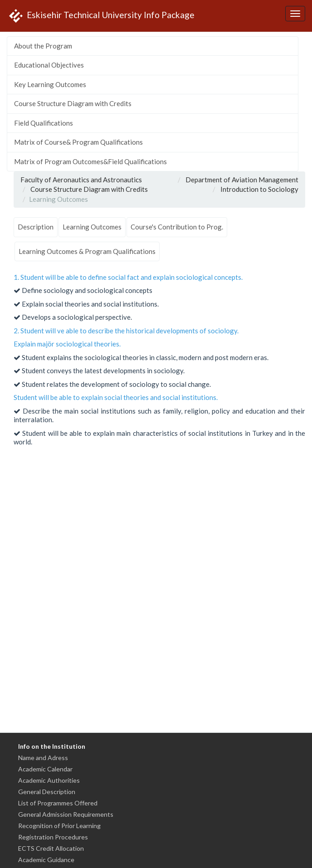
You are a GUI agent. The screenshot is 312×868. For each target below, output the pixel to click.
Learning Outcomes (92, 227)
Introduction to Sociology (259, 189)
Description (36, 227)
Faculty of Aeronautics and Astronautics (81, 180)
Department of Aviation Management (242, 180)
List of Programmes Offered (58, 803)
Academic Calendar (45, 769)
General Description (47, 792)
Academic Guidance (46, 860)
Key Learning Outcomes (50, 84)
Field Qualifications (44, 123)
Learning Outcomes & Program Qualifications (87, 251)
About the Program (43, 46)
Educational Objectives (49, 65)
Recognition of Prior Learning (59, 826)
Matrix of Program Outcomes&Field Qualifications (90, 161)
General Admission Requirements (66, 814)
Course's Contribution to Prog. (177, 227)
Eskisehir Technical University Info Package (101, 16)
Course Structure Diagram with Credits (73, 103)
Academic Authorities (49, 780)
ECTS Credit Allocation (51, 848)
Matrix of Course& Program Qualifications (78, 142)
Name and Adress (43, 758)
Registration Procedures (53, 837)
